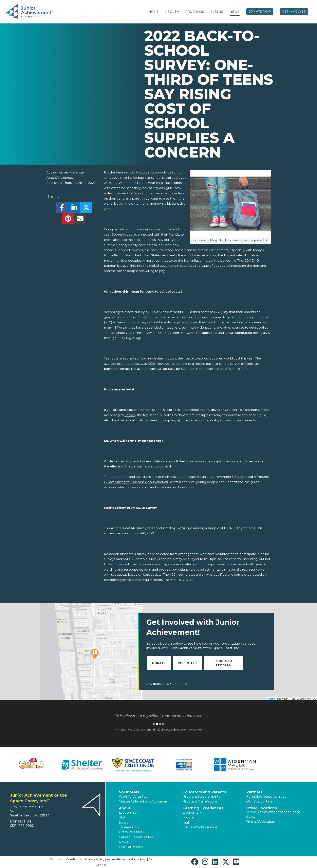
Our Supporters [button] (259, 801)
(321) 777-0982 (22, 826)
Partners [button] (254, 792)
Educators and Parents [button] (204, 792)
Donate (159, 663)
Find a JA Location (261, 822)
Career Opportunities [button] (136, 837)
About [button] (125, 808)
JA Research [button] (129, 827)
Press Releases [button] (131, 832)
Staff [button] (123, 817)
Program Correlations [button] (200, 801)
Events (217, 12)
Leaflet (272, 699)
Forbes (130, 415)
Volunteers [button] (129, 792)
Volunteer (187, 663)
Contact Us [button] (21, 821)
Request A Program (224, 663)
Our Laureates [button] (131, 847)
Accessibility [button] (116, 859)
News (235, 12)
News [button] (123, 842)
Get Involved (294, 12)
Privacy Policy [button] (94, 859)
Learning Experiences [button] (203, 808)
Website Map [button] (137, 859)
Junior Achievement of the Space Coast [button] (273, 814)
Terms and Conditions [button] (66, 859)
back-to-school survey (223, 364)
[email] (80, 220)
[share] (62, 209)
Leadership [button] (128, 812)
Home (154, 12)
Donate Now (260, 12)
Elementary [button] (192, 812)
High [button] (186, 822)
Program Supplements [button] (201, 797)
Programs (195, 12)
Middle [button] (188, 817)
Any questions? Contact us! (167, 684)
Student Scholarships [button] (200, 827)
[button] (178, 12)
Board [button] (124, 822)
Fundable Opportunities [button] (266, 797)
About (171, 12)
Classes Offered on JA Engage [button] (143, 801)
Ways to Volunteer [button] (134, 797)
